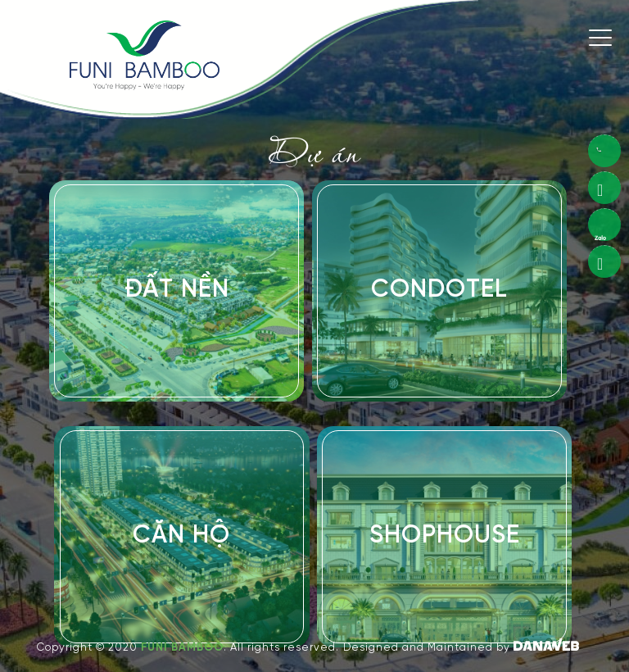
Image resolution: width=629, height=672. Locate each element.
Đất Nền (177, 290)
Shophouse (445, 536)
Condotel (439, 290)
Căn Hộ (181, 536)
